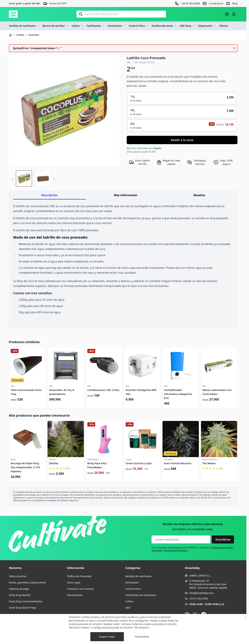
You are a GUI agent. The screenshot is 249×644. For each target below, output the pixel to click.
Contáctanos (216, 3)
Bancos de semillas (56, 26)
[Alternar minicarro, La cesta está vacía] (234, 14)
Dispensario (207, 26)
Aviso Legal (74, 582)
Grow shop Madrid (20, 595)
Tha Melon (209, 463)
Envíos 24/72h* (58, 3)
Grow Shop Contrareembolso (26, 601)
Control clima (133, 589)
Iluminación (117, 26)
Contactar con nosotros (80, 589)
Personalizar (142, 637)
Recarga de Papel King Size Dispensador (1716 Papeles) (25, 467)
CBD (128, 608)
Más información (126, 195)
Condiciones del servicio (176, 550)
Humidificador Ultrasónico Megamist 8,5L (178, 394)
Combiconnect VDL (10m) (103, 390)
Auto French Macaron (178, 463)
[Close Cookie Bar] (246, 617)
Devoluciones (75, 595)
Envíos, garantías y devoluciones (27, 582)
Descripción (49, 195)
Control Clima (139, 26)
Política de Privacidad (79, 576)
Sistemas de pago (19, 589)
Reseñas (199, 195)
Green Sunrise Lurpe (139, 463)
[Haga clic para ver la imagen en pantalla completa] (64, 111)
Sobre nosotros (18, 576)
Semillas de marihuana (24, 26)
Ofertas (223, 26)
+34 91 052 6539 (198, 599)
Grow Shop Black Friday (22, 608)
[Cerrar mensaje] (234, 48)
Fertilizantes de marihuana (141, 595)
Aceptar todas (107, 637)
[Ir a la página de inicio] (13, 14)
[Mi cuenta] (227, 14)
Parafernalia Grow (164, 26)
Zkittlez (54, 463)
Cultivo (78, 26)
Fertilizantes (96, 26)
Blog (235, 3)
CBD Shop (188, 26)
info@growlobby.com (201, 593)
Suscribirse (223, 539)
